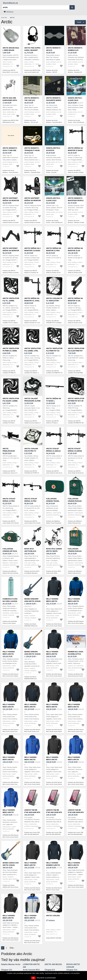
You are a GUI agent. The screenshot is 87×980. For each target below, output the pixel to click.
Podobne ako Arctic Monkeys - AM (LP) (52, 71)
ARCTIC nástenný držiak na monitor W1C (33, 200)
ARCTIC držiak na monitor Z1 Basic (75, 149)
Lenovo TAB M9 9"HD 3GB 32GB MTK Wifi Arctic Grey (54, 812)
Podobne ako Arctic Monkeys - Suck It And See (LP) (10, 172)
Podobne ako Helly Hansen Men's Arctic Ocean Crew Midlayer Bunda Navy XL (32, 731)
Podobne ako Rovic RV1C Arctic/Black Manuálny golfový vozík (32, 573)
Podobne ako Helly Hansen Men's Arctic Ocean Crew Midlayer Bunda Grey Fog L (32, 943)
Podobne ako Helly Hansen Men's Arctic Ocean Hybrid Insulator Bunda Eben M (54, 784)
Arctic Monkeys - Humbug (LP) (76, 49)
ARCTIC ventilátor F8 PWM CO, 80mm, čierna (11, 351)
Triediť (79, 22)
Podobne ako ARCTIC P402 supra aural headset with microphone (32, 72)
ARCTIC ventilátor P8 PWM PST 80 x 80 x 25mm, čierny (76, 401)
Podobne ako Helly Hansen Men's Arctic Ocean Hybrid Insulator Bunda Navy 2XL (54, 626)
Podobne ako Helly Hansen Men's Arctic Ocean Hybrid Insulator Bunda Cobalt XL (32, 784)
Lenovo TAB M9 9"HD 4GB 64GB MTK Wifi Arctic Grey (76, 812)
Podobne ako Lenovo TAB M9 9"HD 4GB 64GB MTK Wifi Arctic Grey (76, 834)
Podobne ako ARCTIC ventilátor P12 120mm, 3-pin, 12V (32, 373)
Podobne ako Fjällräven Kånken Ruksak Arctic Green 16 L (75, 523)
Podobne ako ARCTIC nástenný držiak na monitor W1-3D (11, 272)
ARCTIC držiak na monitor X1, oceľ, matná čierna (32, 301)
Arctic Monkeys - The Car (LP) (32, 99)
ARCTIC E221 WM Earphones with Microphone (10, 100)
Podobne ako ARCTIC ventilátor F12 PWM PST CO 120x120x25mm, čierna (54, 373)
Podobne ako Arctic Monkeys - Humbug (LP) (75, 71)
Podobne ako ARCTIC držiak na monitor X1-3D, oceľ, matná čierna (75, 323)
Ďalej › (12, 948)
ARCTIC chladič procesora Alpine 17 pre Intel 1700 (32, 401)
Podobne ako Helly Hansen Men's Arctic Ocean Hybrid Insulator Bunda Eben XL (32, 890)
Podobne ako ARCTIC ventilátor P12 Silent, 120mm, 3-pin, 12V (9, 423)
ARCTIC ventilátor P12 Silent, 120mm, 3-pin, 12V (11, 401)
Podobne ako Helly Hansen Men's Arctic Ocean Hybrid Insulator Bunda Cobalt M (11, 837)
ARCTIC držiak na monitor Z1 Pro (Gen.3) (54, 251)
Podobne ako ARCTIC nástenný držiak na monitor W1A (11, 222)
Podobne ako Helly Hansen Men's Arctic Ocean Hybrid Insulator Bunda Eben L (11, 940)
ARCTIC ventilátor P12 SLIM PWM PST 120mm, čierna (76, 351)
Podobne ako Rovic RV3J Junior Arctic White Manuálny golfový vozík (54, 573)
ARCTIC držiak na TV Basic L (54, 400)
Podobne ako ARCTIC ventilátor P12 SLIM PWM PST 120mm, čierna (75, 373)
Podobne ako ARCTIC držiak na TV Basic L (52, 422)
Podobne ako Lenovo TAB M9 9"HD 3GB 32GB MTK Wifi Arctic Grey (54, 834)
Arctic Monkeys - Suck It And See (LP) (10, 150)
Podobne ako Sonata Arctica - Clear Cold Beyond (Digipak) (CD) (76, 122)
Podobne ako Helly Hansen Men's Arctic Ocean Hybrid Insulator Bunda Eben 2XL (54, 731)
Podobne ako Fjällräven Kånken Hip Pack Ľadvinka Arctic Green (10, 573)
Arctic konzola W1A (31, 970)
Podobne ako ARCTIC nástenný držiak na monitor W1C (32, 222)
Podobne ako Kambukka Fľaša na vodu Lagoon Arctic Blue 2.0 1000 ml (10, 623)
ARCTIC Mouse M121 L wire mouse (11, 49)
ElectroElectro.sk (11, 3)
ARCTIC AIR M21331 (53, 964)
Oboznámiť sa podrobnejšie (46, 978)
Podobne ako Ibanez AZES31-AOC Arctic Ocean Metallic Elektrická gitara (10, 887)
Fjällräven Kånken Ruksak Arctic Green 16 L (76, 501)
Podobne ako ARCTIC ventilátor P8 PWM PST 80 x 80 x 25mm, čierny (76, 423)
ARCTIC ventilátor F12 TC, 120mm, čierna (11, 301)
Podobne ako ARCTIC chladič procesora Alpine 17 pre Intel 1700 (33, 423)
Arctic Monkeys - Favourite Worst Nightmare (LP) (54, 100)
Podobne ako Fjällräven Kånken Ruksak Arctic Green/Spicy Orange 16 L (75, 573)
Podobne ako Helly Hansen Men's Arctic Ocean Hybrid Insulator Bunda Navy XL (54, 676)
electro (4, 18)
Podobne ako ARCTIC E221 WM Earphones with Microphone (11, 122)
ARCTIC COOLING (53, 916)
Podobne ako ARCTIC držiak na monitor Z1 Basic (76, 171)
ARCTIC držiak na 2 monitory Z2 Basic (33, 249)
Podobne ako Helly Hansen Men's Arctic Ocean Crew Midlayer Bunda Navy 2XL (76, 731)
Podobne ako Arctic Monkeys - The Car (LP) (31, 121)
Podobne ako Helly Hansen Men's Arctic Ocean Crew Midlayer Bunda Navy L (11, 784)
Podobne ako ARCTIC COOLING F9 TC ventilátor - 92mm (54, 323)
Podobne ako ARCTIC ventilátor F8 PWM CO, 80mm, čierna (9, 373)
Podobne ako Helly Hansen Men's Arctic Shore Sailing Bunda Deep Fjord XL (11, 676)
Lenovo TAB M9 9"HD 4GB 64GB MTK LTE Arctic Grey (32, 812)
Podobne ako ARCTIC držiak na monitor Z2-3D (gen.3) (75, 272)
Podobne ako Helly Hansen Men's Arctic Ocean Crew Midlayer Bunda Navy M (11, 731)
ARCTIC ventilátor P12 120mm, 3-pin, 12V (33, 351)
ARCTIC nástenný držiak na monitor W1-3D (11, 251)
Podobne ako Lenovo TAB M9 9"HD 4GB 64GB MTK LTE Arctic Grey (32, 834)
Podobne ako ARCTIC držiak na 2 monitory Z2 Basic (31, 272)
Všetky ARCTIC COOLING (54, 938)
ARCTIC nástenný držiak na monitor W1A (11, 200)
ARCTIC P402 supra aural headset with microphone (32, 50)
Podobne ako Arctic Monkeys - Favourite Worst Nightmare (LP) (54, 122)
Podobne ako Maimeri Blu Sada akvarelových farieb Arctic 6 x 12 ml (75, 676)
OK (33, 978)
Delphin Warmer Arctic (11, 964)
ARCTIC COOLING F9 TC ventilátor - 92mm (54, 301)
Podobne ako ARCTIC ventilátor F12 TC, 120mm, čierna (10, 323)
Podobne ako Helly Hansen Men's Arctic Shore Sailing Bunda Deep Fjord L (76, 623)
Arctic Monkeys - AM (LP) (54, 49)
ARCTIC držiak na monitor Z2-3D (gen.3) (75, 251)
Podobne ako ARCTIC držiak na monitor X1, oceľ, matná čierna (32, 323)
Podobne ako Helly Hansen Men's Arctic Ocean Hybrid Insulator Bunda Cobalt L (76, 784)
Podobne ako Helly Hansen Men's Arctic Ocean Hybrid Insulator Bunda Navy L (76, 887)
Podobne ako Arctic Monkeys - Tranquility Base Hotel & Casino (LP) (32, 172)
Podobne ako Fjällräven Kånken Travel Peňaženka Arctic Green (54, 523)
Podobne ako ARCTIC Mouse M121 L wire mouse (10, 71)
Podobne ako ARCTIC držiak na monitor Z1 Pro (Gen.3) (53, 272)
